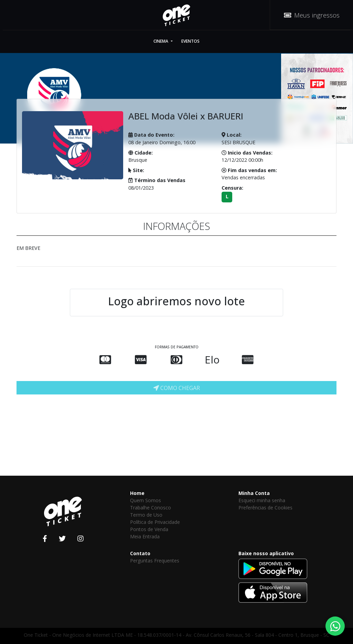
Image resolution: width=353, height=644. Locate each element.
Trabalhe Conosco (151, 508)
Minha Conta (254, 493)
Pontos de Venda (149, 529)
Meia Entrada (145, 536)
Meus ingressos (312, 15)
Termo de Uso (146, 515)
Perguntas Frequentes (155, 561)
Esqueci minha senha (262, 500)
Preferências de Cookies (265, 508)
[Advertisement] (206, 413)
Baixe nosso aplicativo (266, 553)
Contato (140, 553)
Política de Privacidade (155, 522)
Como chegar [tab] (177, 388)
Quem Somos (146, 500)
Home (137, 493)
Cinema (161, 41)
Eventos (190, 41)
